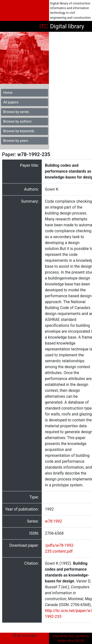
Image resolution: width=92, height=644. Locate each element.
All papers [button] (11, 102)
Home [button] (8, 93)
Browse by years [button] (16, 141)
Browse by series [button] (16, 112)
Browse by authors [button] (17, 121)
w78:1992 (53, 521)
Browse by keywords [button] (19, 131)
